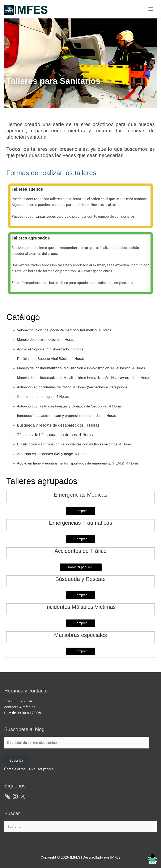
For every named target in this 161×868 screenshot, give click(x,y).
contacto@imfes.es (20, 707)
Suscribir (16, 760)
